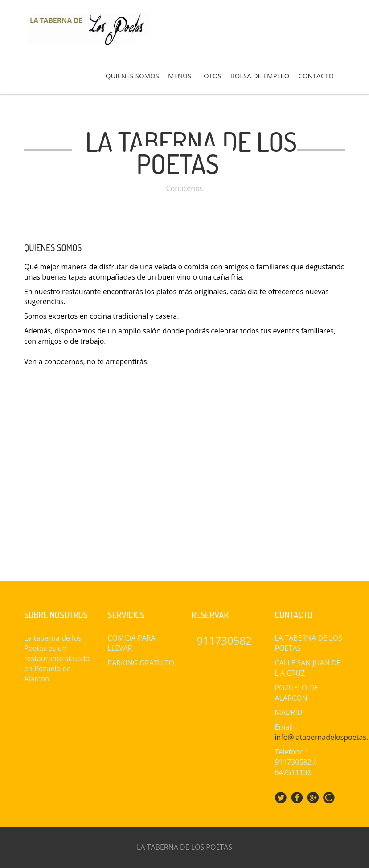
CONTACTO (316, 76)
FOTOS (211, 76)
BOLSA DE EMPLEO (260, 76)
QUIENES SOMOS (132, 76)
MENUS (180, 76)
